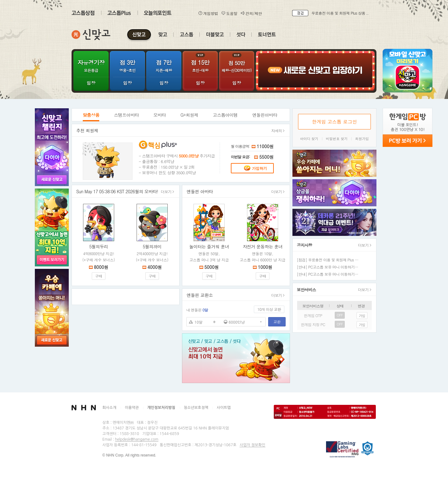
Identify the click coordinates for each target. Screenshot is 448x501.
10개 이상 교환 (269, 309)
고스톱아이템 (225, 115)
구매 (99, 276)
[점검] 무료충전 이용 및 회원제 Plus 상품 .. (331, 260)
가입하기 (255, 168)
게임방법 (208, 13)
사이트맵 (224, 408)
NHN (84, 408)
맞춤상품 (91, 115)
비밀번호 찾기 (337, 139)
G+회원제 (189, 115)
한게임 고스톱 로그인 (334, 122)
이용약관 (132, 408)
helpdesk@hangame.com (137, 439)
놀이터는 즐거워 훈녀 (209, 246)
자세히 (278, 131)
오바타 (160, 115)
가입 (362, 316)
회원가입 (362, 139)
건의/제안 (251, 13)
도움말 (229, 13)
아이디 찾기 (309, 139)
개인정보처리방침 (161, 408)
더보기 (168, 192)
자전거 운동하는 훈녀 (263, 246)
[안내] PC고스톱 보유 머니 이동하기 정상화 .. (333, 267)
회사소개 (109, 408)
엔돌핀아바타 (265, 115)
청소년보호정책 (196, 408)
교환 (277, 322)
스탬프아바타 (126, 115)
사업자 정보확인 (252, 445)
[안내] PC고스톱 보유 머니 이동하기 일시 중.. (333, 274)
